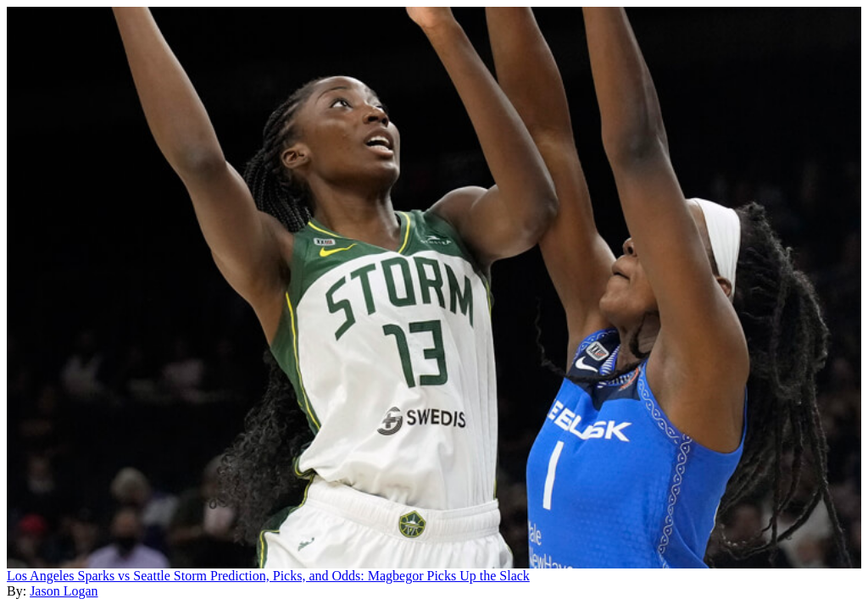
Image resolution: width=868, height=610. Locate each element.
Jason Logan (64, 591)
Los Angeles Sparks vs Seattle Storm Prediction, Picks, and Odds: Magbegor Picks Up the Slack (268, 576)
